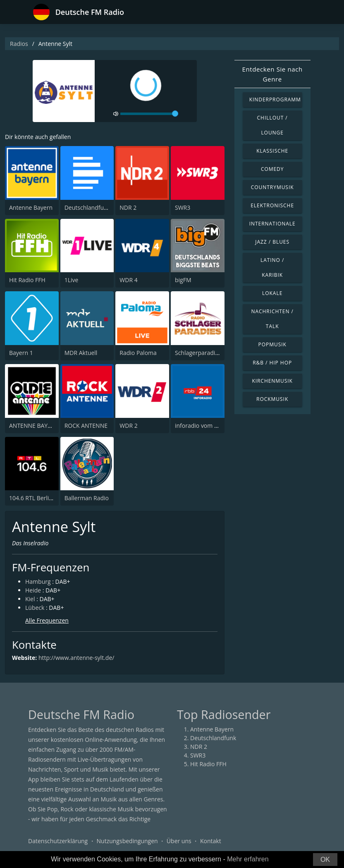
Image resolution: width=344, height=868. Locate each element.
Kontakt (211, 841)
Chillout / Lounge (272, 125)
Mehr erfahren (248, 859)
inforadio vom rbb (199, 426)
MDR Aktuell (81, 353)
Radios (19, 44)
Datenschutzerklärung (58, 841)
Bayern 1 (21, 353)
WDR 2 (128, 426)
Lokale (272, 293)
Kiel (30, 599)
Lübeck (35, 608)
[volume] (149, 114)
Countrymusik (272, 187)
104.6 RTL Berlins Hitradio (44, 498)
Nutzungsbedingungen (127, 841)
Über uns (179, 841)
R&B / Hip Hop (272, 363)
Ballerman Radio (87, 498)
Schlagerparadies (198, 353)
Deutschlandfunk (87, 207)
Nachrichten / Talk (272, 319)
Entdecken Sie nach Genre (272, 74)
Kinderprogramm (275, 100)
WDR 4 (128, 280)
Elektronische (272, 205)
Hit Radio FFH (27, 280)
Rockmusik (272, 399)
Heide (33, 590)
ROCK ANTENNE (86, 426)
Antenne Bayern (31, 207)
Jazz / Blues (272, 242)
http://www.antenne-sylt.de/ (76, 658)
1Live (72, 280)
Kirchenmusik (272, 381)
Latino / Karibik (272, 267)
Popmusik (272, 344)
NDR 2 (128, 207)
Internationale (272, 224)
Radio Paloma (138, 353)
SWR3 (183, 207)
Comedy (272, 169)
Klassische (272, 151)
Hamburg (38, 581)
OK (325, 860)
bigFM (183, 280)
